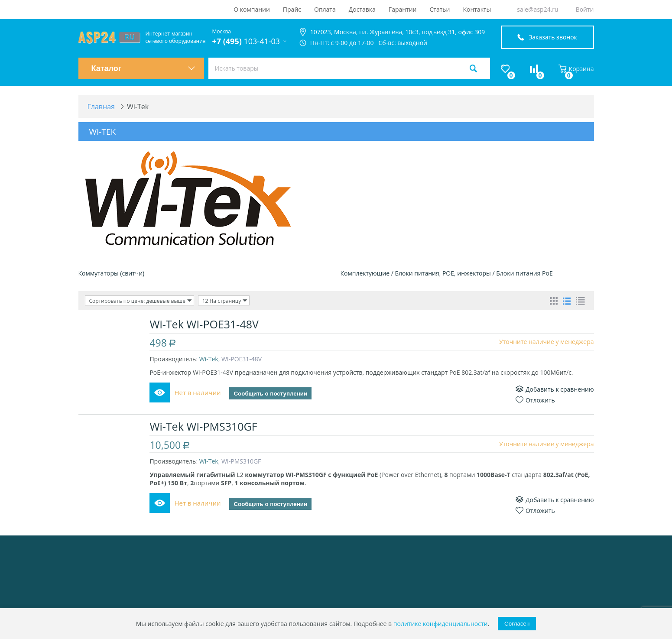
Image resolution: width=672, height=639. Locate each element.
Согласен (517, 624)
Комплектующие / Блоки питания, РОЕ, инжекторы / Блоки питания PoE (447, 273)
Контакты (477, 9)
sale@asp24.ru (537, 9)
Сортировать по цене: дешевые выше (141, 300)
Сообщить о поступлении (271, 394)
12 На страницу (225, 300)
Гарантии (403, 9)
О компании (252, 9)
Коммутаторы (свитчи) (112, 273)
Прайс (292, 9)
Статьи (440, 9)
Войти (585, 9)
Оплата (325, 9)
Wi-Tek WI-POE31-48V (205, 324)
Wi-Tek (209, 359)
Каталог (143, 68)
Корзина (576, 69)
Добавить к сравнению (555, 389)
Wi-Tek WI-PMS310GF (204, 426)
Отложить (535, 400)
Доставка (362, 9)
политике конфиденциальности (441, 624)
